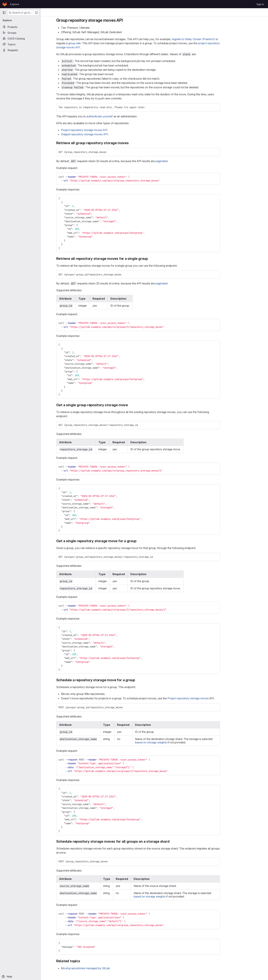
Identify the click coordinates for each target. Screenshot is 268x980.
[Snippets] (21, 50)
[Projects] (21, 27)
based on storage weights (167, 742)
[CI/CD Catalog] (21, 38)
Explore (15, 4)
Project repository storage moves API (101, 130)
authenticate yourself (116, 116)
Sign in (260, 4)
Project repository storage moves (205, 698)
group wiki (91, 43)
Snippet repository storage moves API (101, 134)
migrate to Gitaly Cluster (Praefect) (210, 39)
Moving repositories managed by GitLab (102, 968)
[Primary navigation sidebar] (4, 13)
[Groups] (21, 33)
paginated (178, 161)
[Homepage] (5, 4)
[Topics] (21, 44)
